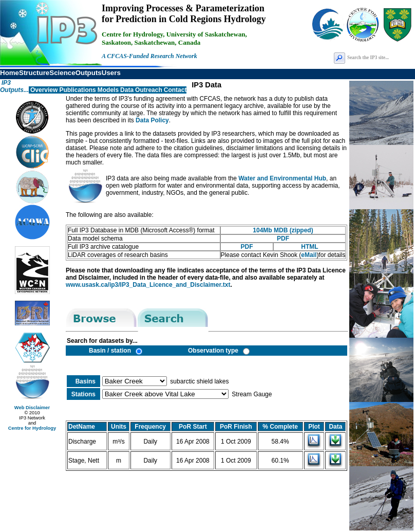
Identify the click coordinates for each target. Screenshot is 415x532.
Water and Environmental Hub (282, 178)
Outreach (149, 90)
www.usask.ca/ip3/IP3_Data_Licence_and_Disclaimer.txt (148, 285)
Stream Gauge (251, 394)
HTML (309, 247)
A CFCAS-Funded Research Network (149, 56)
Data (127, 90)
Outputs (89, 73)
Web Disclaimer (32, 408)
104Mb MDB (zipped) (283, 230)
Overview (44, 90)
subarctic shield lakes (199, 381)
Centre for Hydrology (32, 428)
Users (111, 73)
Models (108, 90)
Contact (175, 90)
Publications (77, 90)
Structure (34, 73)
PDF (283, 239)
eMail (309, 255)
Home (10, 73)
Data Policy (152, 120)
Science (62, 73)
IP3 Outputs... (14, 86)
